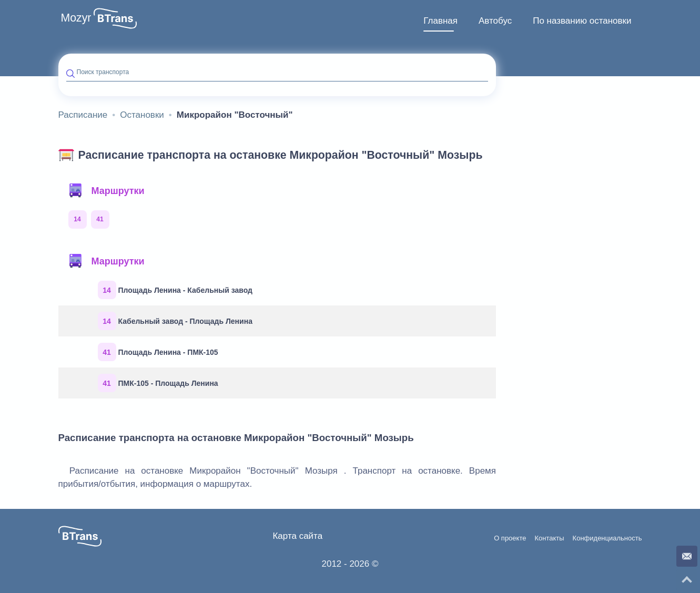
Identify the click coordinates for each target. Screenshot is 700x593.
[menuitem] (440, 21)
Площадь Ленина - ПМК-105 (158, 352)
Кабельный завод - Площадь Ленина (175, 321)
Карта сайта (297, 536)
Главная (440, 21)
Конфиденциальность (607, 538)
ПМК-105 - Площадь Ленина (158, 383)
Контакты (549, 538)
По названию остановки (582, 21)
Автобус (495, 21)
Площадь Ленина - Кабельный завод (175, 290)
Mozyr (76, 18)
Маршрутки (106, 191)
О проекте (510, 538)
